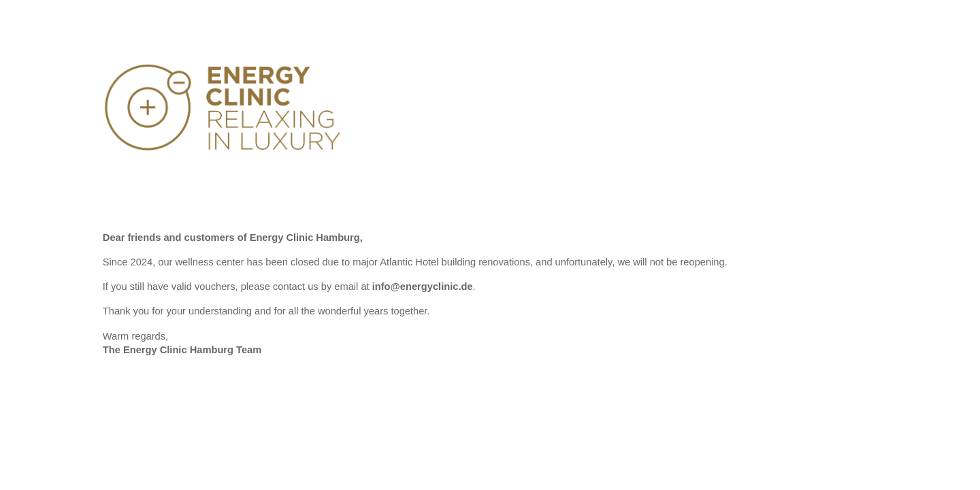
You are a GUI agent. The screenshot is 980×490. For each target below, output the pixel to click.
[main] (490, 300)
